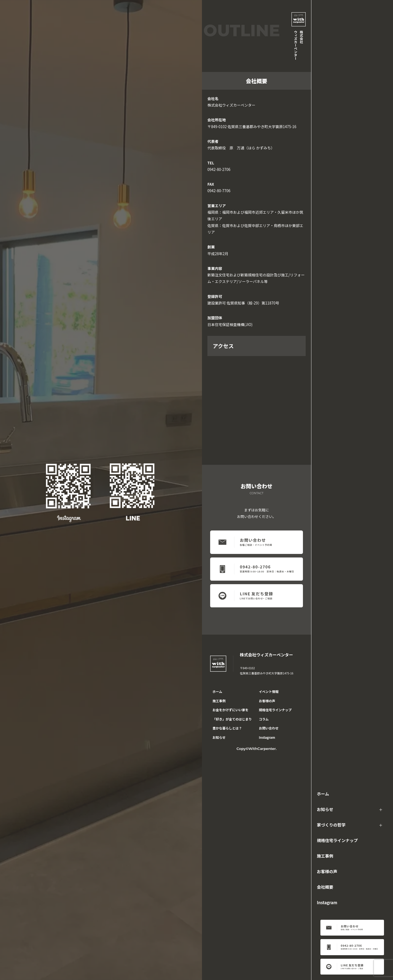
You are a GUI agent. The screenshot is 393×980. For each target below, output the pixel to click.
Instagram (327, 902)
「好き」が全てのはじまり (232, 719)
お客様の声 (327, 871)
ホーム (323, 794)
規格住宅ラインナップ (337, 840)
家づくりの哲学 (331, 825)
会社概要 (325, 887)
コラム (264, 719)
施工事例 (325, 856)
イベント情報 (269, 691)
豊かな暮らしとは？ (227, 728)
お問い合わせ (269, 728)
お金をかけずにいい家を (231, 710)
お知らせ (325, 809)
